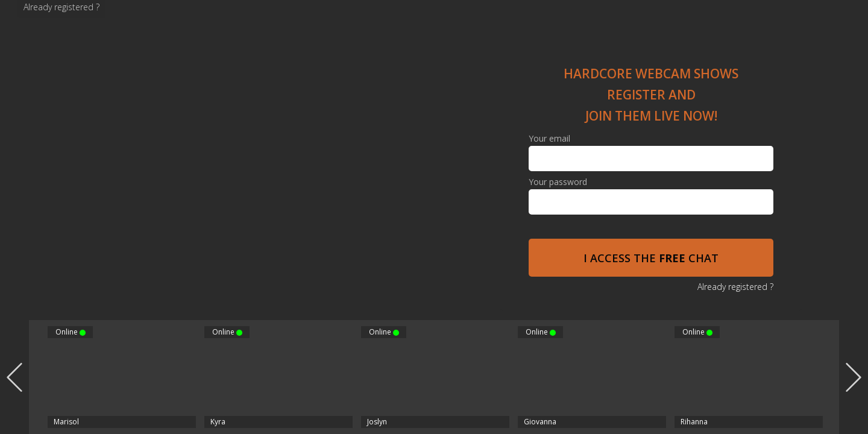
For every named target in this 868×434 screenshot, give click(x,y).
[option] (435, 377)
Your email (549, 139)
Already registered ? (61, 7)
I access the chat (651, 258)
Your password (558, 182)
